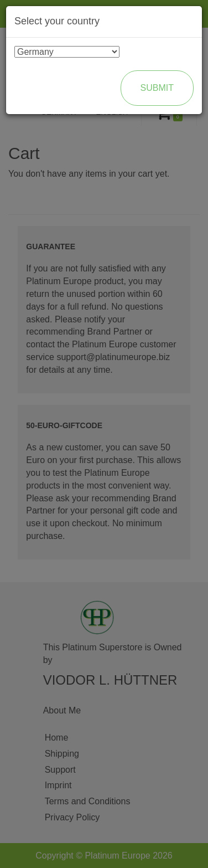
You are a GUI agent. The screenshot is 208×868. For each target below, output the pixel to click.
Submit (157, 88)
